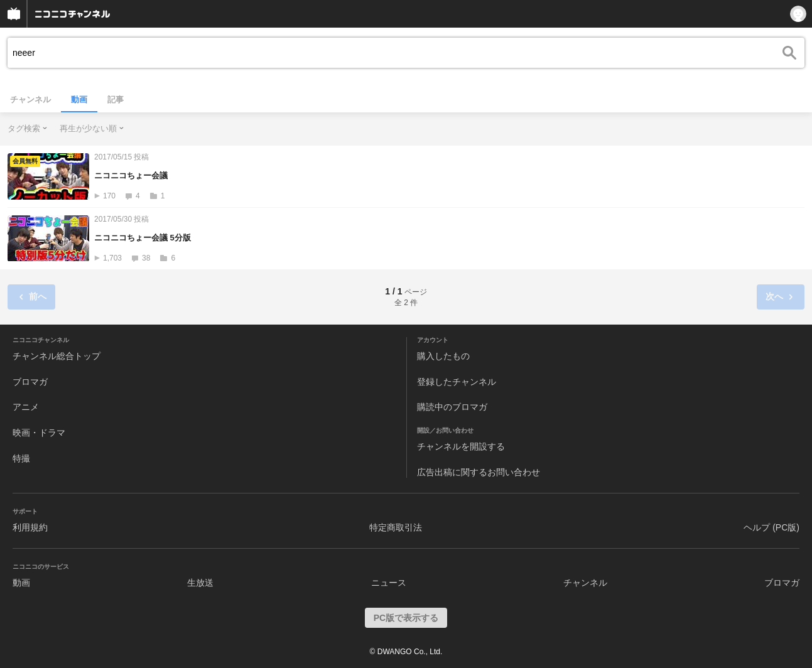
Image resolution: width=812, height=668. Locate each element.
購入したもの (443, 356)
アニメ (26, 407)
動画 (79, 100)
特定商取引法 (396, 527)
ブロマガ (30, 382)
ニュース (389, 583)
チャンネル (30, 100)
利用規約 (30, 527)
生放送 (200, 583)
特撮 (21, 458)
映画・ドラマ (39, 433)
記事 (116, 100)
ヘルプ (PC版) (771, 527)
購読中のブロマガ (452, 407)
